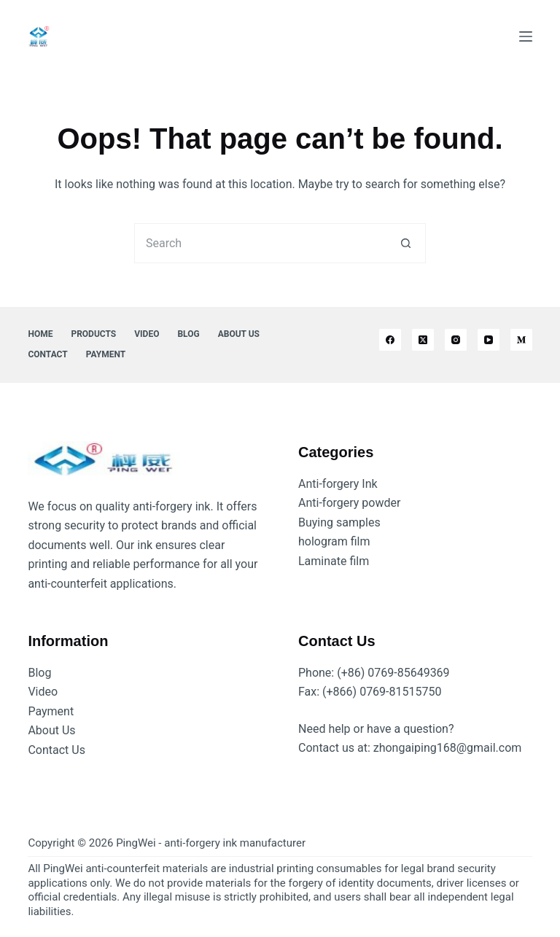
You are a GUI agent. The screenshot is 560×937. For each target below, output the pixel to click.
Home (40, 334)
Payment (106, 354)
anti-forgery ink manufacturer (235, 843)
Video (147, 334)
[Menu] (526, 36)
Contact (47, 354)
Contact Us (57, 750)
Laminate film (334, 561)
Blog (188, 334)
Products (93, 334)
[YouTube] (489, 340)
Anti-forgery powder (349, 503)
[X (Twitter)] (423, 340)
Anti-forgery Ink (338, 484)
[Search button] (406, 243)
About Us (239, 334)
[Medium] (521, 340)
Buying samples (339, 522)
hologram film (334, 541)
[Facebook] (390, 340)
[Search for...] (260, 243)
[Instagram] (456, 340)
